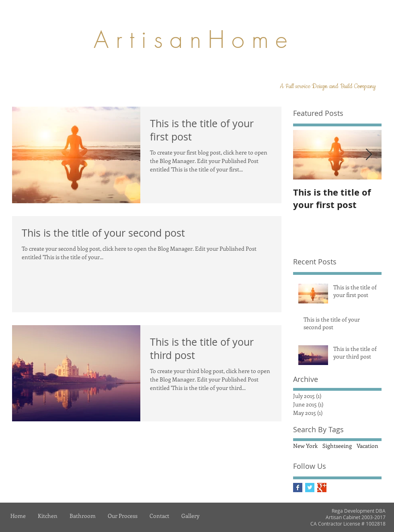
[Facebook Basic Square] (298, 488)
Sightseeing (337, 446)
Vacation (367, 446)
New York (305, 446)
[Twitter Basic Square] (310, 488)
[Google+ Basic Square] (322, 488)
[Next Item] (369, 155)
